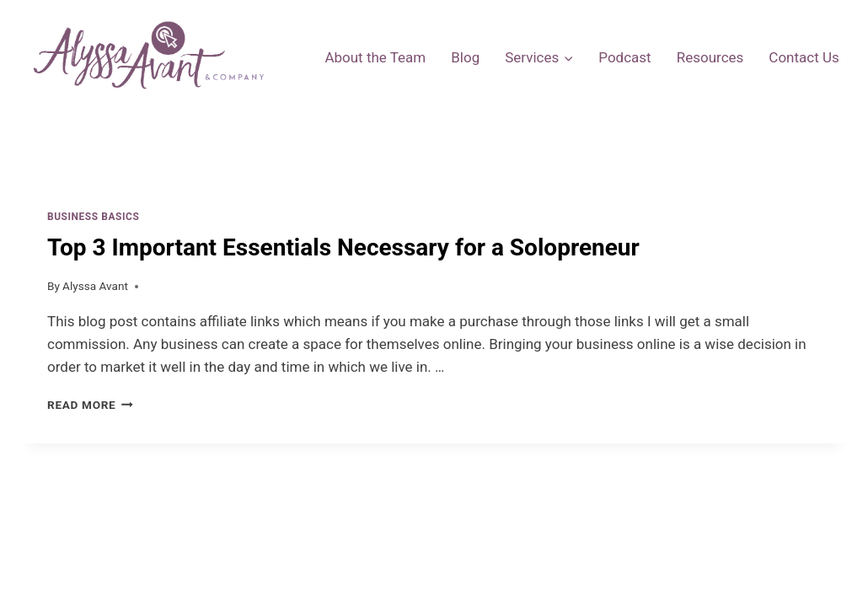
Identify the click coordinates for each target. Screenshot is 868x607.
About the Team (375, 57)
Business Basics (93, 217)
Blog (465, 57)
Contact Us (804, 57)
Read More (90, 405)
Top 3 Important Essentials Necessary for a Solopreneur (343, 247)
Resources (710, 57)
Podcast (624, 57)
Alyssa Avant (95, 286)
